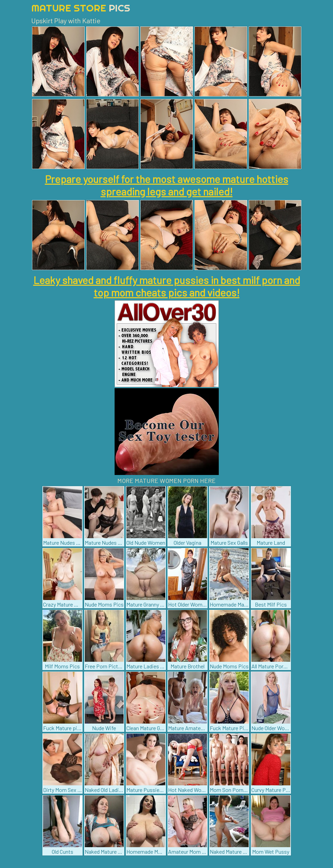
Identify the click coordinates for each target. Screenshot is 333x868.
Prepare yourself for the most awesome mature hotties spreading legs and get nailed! (166, 185)
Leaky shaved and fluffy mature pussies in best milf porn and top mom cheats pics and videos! (167, 286)
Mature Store (81, 8)
